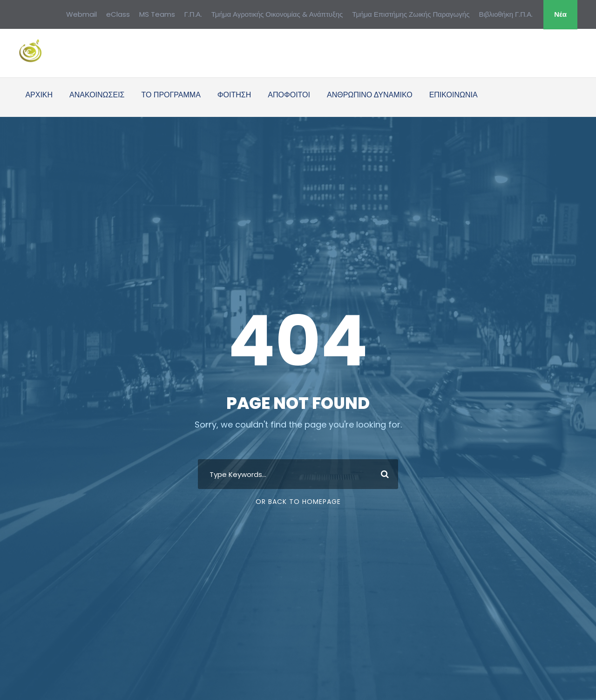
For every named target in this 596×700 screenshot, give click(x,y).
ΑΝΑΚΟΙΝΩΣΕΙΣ (97, 95)
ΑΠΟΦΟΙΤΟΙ (289, 95)
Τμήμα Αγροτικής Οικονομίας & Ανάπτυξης (277, 14)
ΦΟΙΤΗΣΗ (234, 95)
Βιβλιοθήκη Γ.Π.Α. (506, 14)
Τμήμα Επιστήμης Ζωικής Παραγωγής (411, 14)
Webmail (81, 14)
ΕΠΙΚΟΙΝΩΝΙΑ (454, 95)
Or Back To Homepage (298, 502)
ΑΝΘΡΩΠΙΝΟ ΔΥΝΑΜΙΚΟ (370, 95)
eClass (118, 14)
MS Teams (157, 14)
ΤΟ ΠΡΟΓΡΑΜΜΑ (171, 95)
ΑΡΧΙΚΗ (39, 95)
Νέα (560, 14)
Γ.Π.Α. (193, 14)
